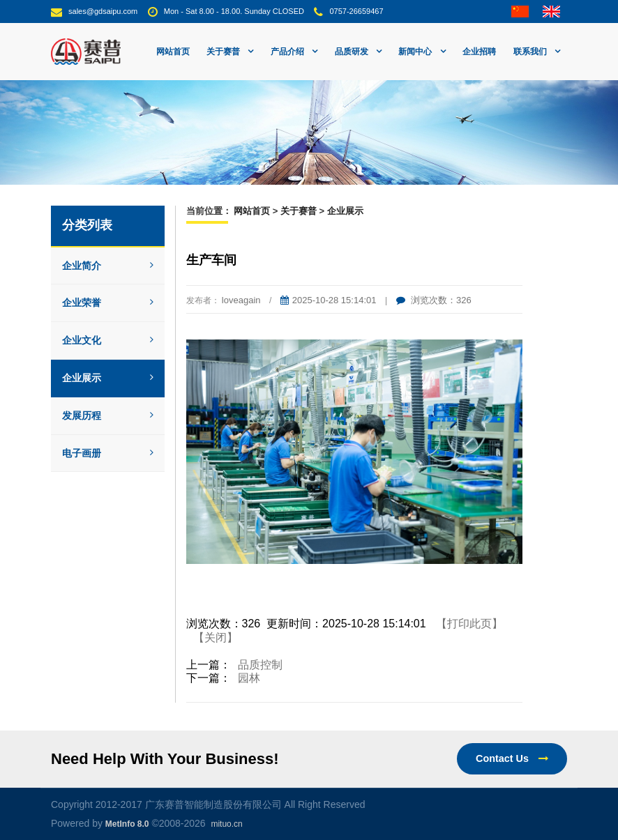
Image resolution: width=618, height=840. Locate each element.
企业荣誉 (108, 303)
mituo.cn (226, 824)
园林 (249, 678)
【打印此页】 (469, 624)
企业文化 (108, 340)
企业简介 (108, 266)
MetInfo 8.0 (127, 824)
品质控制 (260, 665)
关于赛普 (299, 211)
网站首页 (173, 52)
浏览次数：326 (434, 300)
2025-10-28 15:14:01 (329, 300)
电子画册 (108, 453)
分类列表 (87, 225)
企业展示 (108, 378)
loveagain (241, 300)
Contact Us (512, 758)
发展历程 (108, 415)
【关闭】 (216, 637)
